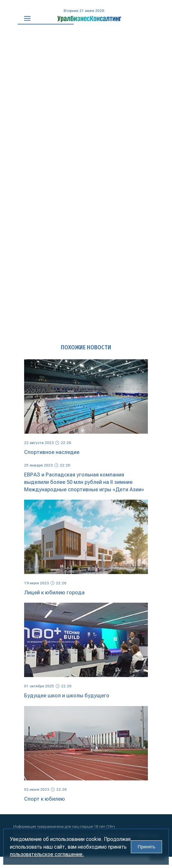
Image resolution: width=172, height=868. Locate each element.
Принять (146, 847)
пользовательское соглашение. (47, 854)
